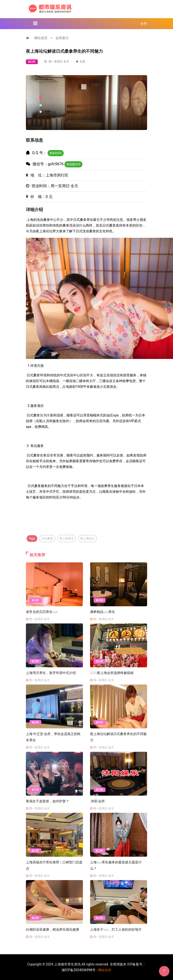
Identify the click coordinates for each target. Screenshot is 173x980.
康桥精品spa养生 (103, 612)
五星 (81, 62)
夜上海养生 (67, 539)
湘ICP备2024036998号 (78, 970)
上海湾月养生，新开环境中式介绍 (51, 673)
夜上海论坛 (87, 539)
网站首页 (41, 38)
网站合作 (105, 970)
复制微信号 (73, 164)
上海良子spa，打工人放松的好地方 (116, 929)
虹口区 (32, 62)
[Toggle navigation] (35, 23)
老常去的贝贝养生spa (42, 612)
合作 (144, 24)
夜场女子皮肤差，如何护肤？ (48, 801)
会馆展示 (62, 38)
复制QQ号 (56, 153)
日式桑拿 (47, 539)
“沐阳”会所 (97, 801)
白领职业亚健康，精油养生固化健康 (53, 929)
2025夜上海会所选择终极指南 (112, 673)
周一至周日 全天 (57, 62)
